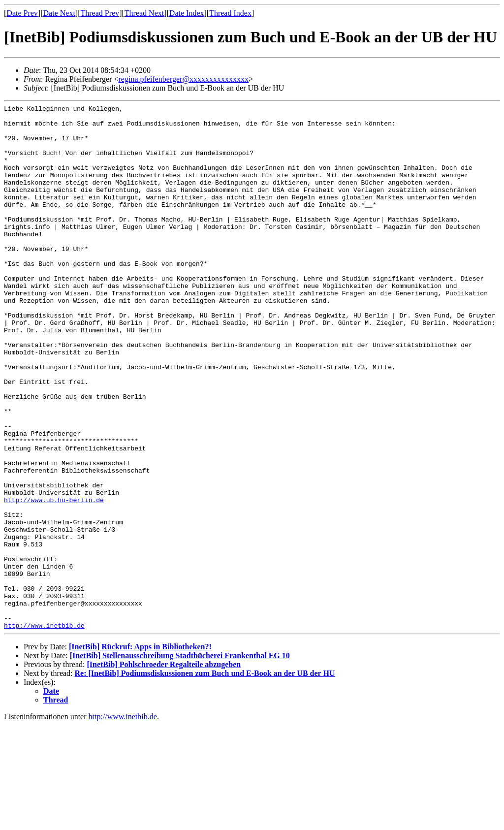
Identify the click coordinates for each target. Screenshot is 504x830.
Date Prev (22, 13)
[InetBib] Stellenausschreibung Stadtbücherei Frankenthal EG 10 (180, 760)
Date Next (59, 13)
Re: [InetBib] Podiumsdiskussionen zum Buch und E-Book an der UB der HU (205, 778)
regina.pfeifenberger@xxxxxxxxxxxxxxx (184, 79)
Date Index (187, 13)
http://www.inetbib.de (44, 730)
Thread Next (144, 13)
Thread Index (230, 13)
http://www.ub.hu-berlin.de (54, 579)
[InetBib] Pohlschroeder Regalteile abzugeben (164, 769)
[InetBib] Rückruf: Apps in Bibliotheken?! (140, 751)
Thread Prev (100, 13)
